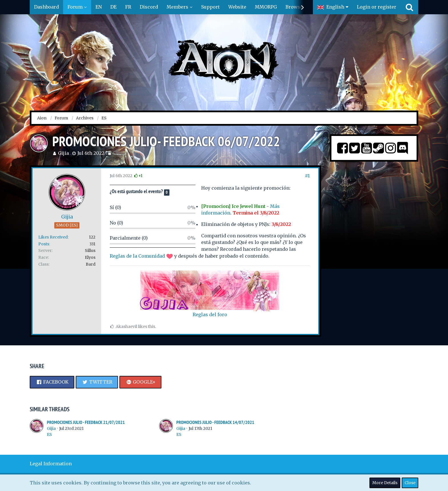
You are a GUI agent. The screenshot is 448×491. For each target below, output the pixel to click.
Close (410, 483)
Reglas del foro (210, 314)
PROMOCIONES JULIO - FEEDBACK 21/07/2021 (86, 422)
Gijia (63, 153)
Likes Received (53, 237)
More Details (385, 483)
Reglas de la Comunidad (137, 256)
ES (49, 434)
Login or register (377, 7)
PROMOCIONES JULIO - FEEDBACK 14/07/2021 (215, 422)
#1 (307, 176)
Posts (44, 244)
